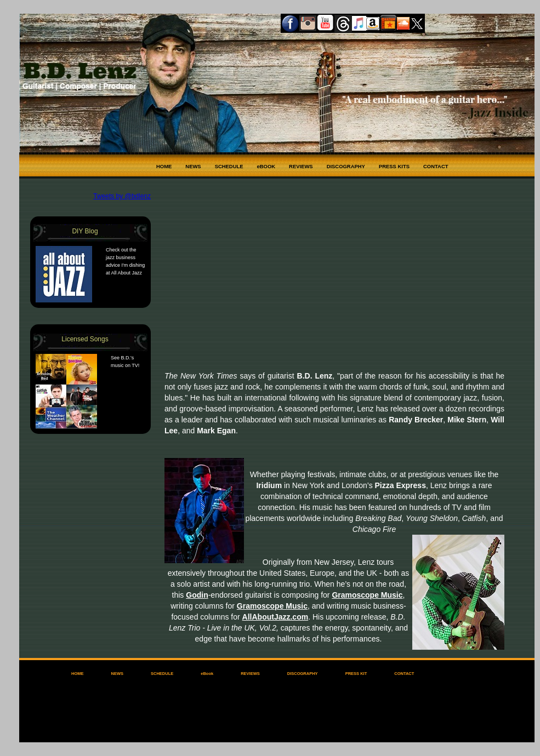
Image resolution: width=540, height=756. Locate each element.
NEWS (193, 166)
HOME (164, 166)
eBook (207, 674)
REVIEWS (301, 166)
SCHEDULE (229, 166)
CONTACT (436, 166)
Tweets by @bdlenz (122, 196)
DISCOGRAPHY (346, 166)
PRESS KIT (356, 674)
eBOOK (266, 166)
